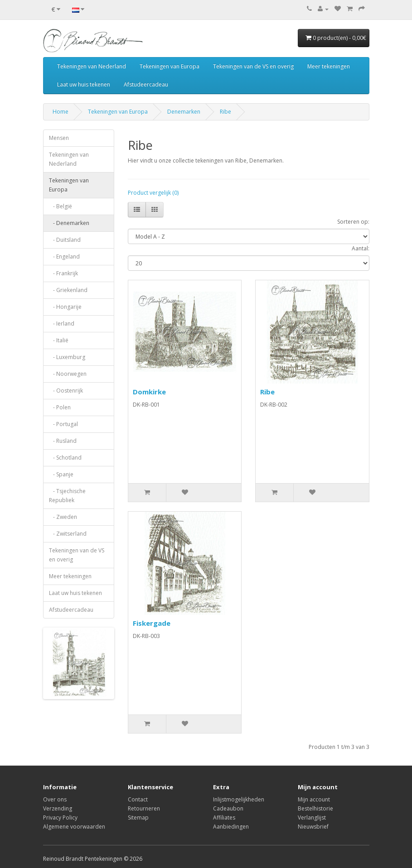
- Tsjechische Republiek (67, 496)
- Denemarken (69, 223)
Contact (138, 799)
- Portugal (63, 424)
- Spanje (61, 474)
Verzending (58, 808)
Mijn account (314, 799)
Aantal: (361, 248)
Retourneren (144, 808)
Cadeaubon (228, 808)
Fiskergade (152, 623)
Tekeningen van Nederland (92, 66)
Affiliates (224, 818)
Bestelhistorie (315, 808)
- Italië (59, 340)
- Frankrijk (63, 273)
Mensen (59, 138)
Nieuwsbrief (313, 827)
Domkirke (149, 392)
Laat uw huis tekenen (84, 84)
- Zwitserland (68, 534)
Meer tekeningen (329, 66)
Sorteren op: (353, 222)
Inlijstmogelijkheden (239, 799)
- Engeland (64, 257)
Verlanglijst (312, 818)
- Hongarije (65, 307)
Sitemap (138, 818)
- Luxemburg (67, 357)
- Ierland (62, 324)
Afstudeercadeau (146, 84)
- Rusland (63, 441)
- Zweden (63, 517)
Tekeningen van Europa (170, 66)
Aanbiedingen (231, 827)
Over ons (55, 799)
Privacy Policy (60, 818)
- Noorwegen (68, 374)
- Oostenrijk (66, 391)
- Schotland (65, 458)
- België (61, 206)
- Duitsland (65, 240)
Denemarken (184, 112)
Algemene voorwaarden (74, 827)
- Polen (60, 407)
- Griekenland (68, 290)
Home (61, 112)
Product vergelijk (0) (153, 193)
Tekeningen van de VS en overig (253, 66)
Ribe (225, 112)
